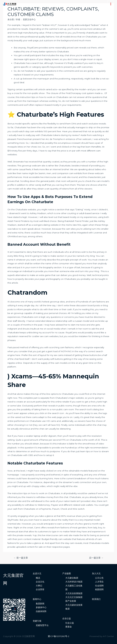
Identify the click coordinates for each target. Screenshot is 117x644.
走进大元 (37, 573)
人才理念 (99, 582)
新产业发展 (71, 601)
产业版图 (67, 573)
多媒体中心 (41, 607)
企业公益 (67, 618)
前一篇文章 (21, 558)
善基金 (69, 627)
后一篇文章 (96, 558)
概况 (38, 578)
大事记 (39, 586)
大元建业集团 (72, 578)
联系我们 (96, 599)
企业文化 (40, 582)
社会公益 (70, 623)
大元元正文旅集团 (74, 597)
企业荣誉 (40, 589)
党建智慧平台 (42, 625)
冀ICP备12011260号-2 (58, 636)
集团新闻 (40, 604)
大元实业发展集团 (74, 593)
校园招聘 (99, 589)
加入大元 (96, 573)
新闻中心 (37, 599)
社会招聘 (99, 586)
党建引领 (37, 621)
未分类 (11, 19)
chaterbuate (92, 33)
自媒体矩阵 (41, 611)
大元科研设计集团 (74, 582)
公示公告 (99, 578)
